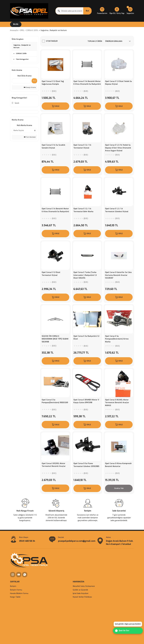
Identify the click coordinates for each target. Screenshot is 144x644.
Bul (87, 11)
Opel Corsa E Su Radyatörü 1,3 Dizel (86, 337)
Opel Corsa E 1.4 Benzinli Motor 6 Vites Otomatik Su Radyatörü (87, 83)
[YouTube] (19, 575)
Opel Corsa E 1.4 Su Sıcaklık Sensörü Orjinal (53, 146)
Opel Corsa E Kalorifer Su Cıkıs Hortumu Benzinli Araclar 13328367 (118, 275)
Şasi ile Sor (123, 630)
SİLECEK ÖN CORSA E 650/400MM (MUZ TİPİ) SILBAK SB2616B (55, 339)
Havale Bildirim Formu (19, 593)
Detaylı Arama (30, 87)
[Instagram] (13, 575)
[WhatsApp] (25, 575)
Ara (34, 81)
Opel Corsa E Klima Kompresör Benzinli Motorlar (118, 465)
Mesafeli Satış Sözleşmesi (84, 586)
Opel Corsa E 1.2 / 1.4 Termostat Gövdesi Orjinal (117, 210)
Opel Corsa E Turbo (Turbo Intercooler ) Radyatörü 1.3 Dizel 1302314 (85, 275)
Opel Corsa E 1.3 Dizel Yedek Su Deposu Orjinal (118, 83)
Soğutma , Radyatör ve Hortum (54, 30)
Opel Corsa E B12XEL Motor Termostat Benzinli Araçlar (54, 465)
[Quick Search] (21, 81)
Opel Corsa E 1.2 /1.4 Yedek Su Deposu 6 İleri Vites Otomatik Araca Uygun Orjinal (118, 148)
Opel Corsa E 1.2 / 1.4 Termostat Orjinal (82, 146)
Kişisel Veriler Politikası (82, 597)
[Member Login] (117, 11)
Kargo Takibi (15, 597)
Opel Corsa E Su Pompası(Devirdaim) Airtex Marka (117, 339)
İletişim (13, 586)
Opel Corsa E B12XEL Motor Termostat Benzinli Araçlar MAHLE (117, 403)
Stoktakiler (52, 41)
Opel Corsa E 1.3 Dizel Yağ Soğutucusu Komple (53, 83)
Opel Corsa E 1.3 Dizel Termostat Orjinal (51, 274)
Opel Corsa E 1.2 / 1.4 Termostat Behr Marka (83, 210)
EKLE (55, 106)
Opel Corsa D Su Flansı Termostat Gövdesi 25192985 (86, 465)
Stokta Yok (119, 488)
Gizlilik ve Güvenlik (80, 590)
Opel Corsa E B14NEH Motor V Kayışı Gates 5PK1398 (86, 401)
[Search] (74, 11)
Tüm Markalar (30, 137)
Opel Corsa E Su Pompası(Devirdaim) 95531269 (55, 401)
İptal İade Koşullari (81, 593)
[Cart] (130, 11)
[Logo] (29, 11)
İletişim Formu (16, 590)
